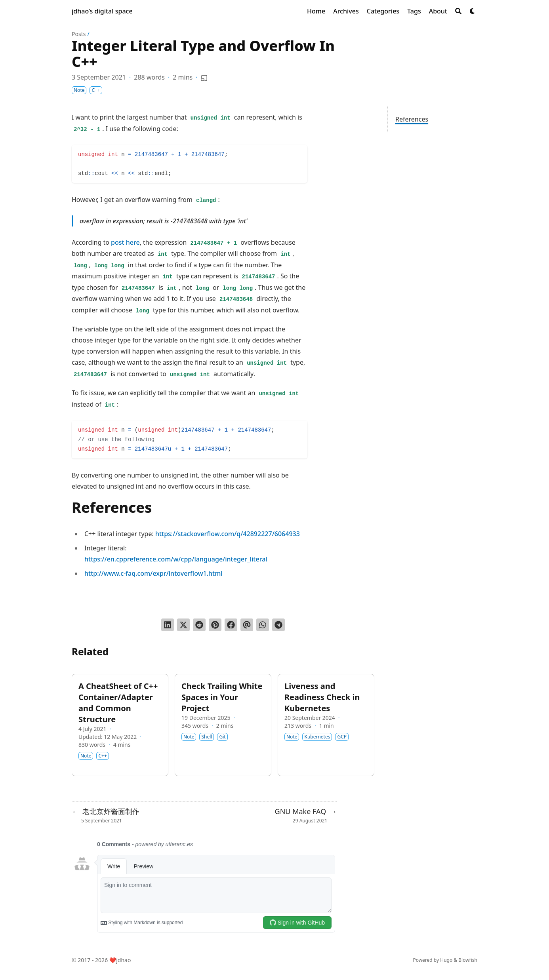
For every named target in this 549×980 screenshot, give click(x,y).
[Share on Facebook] (231, 625)
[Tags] (414, 11)
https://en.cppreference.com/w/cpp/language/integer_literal (176, 559)
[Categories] (383, 11)
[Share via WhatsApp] (263, 625)
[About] (438, 11)
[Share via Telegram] (278, 625)
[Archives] (346, 11)
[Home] (316, 11)
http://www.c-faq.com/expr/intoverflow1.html (153, 573)
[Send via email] (247, 625)
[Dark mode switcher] (473, 11)
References (412, 119)
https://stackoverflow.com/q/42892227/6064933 (228, 534)
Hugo (446, 960)
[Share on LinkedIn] (168, 625)
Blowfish (468, 960)
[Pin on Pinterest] (215, 625)
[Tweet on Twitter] (183, 625)
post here (125, 242)
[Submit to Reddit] (199, 625)
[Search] (458, 11)
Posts (79, 34)
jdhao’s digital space (102, 11)
